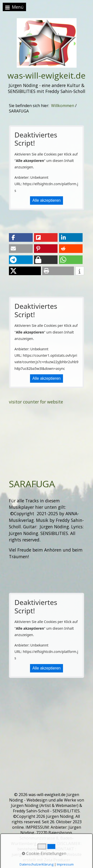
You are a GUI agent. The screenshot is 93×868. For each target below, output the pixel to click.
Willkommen (63, 106)
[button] (21, 237)
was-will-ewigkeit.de (46, 75)
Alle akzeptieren (47, 200)
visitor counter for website (36, 402)
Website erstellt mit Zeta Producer (52, 857)
